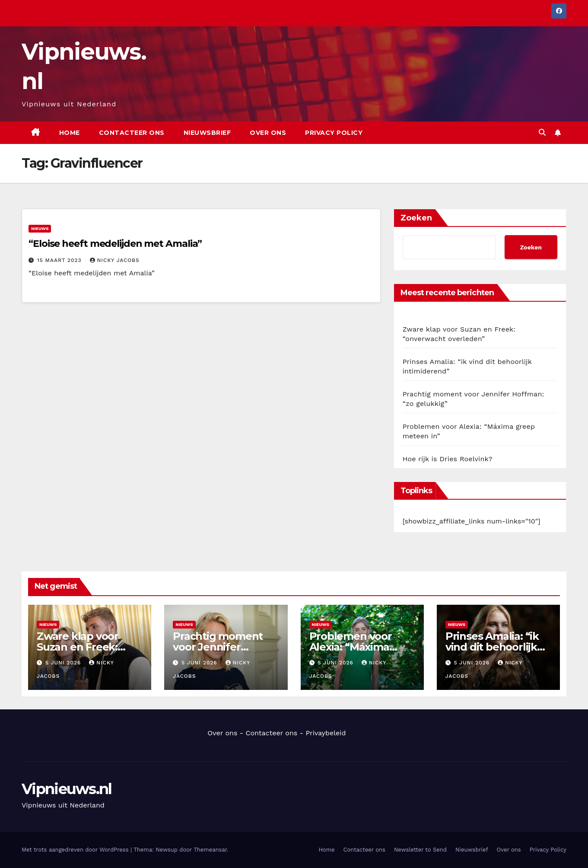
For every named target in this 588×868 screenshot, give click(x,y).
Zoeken (416, 218)
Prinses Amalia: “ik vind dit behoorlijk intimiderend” (492, 647)
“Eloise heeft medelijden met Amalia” (115, 244)
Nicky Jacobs (115, 260)
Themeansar (210, 850)
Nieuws (40, 228)
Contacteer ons (132, 133)
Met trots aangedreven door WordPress (76, 850)
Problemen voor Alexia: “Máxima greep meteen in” (354, 647)
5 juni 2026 (64, 663)
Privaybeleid (326, 733)
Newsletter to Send (420, 850)
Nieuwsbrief (207, 133)
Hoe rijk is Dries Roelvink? (448, 459)
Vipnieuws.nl (67, 789)
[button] (542, 132)
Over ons (268, 133)
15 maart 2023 (60, 260)
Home (70, 133)
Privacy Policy (334, 133)
